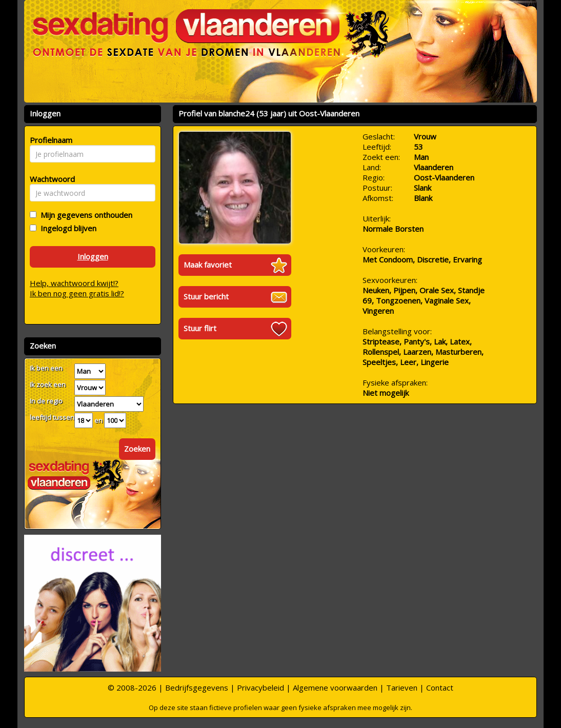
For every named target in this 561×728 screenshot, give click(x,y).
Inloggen (93, 256)
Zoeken (137, 449)
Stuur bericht (206, 296)
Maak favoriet (208, 265)
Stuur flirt (200, 328)
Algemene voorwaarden (335, 687)
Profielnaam (49, 140)
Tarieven (402, 687)
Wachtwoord (49, 179)
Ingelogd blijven (66, 228)
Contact (440, 687)
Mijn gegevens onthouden (84, 215)
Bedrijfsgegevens (197, 687)
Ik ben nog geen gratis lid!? (77, 293)
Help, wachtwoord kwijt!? (74, 283)
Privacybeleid (261, 687)
